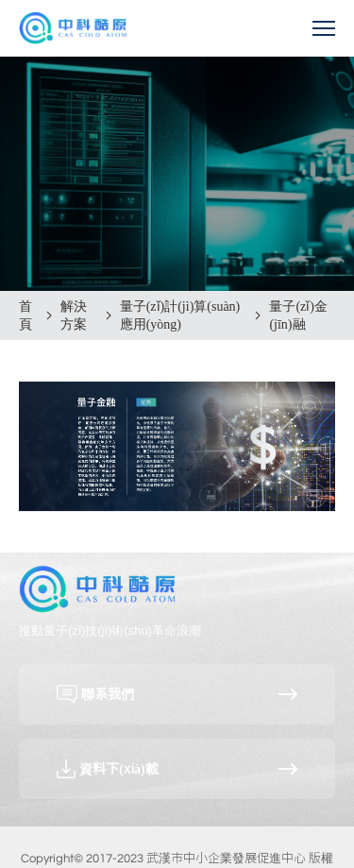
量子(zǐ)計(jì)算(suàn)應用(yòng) (180, 316)
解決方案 (74, 316)
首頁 (25, 316)
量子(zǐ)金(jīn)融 (298, 316)
